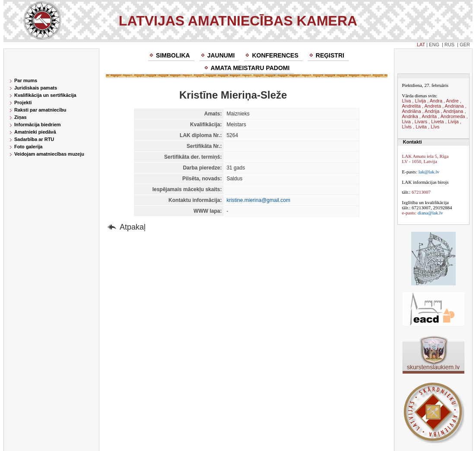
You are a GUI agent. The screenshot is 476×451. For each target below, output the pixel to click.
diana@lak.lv (430, 213)
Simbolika (173, 55)
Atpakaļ (133, 227)
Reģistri (330, 55)
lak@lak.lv (429, 172)
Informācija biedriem (38, 125)
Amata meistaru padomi (250, 68)
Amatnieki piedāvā (35, 132)
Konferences (275, 55)
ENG (434, 45)
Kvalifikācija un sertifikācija (45, 95)
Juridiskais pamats (36, 88)
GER (465, 45)
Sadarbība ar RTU (34, 139)
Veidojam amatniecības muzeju (49, 154)
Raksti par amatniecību (40, 110)
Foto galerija (28, 147)
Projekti (23, 102)
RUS (449, 45)
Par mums (26, 80)
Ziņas (21, 117)
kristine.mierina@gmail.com (258, 200)
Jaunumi (221, 55)
